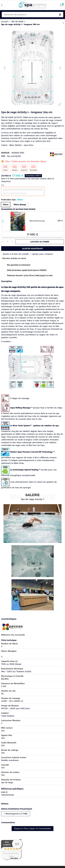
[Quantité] (8, 242)
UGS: (3, 156)
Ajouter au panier (40, 242)
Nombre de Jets (8, 691)
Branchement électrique (12, 669)
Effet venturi (7, 728)
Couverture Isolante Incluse (14, 757)
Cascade (5, 765)
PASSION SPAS (18, 153)
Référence (6, 635)
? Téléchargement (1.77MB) (16, 814)
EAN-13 (4, 792)
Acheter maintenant (32, 249)
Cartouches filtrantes (11, 720)
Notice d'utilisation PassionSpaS (17, 809)
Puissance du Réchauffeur (13, 684)
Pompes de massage (11, 698)
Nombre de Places (10, 644)
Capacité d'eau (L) (9, 661)
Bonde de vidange (10, 750)
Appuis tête (7, 735)
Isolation (5, 713)
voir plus (14, 858)
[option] (32, 68)
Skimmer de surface (10, 772)
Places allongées (9, 651)
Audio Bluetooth (9, 743)
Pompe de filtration (10, 706)
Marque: (5, 153)
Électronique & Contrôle (12, 676)
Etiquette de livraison (11, 780)
